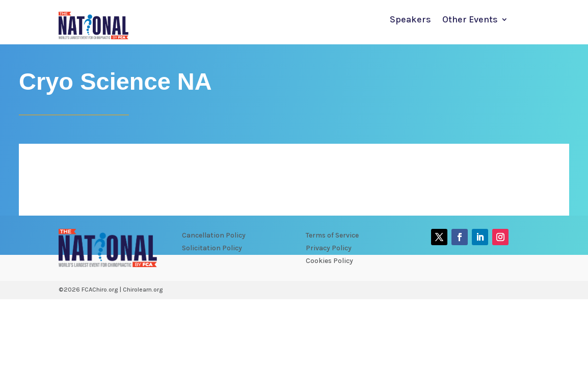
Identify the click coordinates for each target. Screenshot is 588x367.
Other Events (470, 20)
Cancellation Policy (214, 235)
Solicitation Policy (212, 248)
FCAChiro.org (100, 290)
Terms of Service (332, 235)
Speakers (410, 20)
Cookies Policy (329, 261)
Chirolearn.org (143, 290)
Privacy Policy (329, 248)
